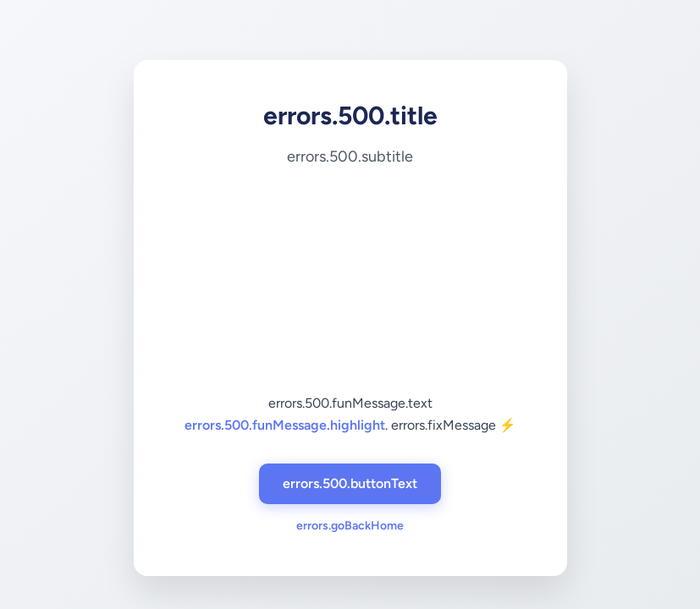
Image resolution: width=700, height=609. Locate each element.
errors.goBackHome (350, 526)
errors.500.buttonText (350, 483)
